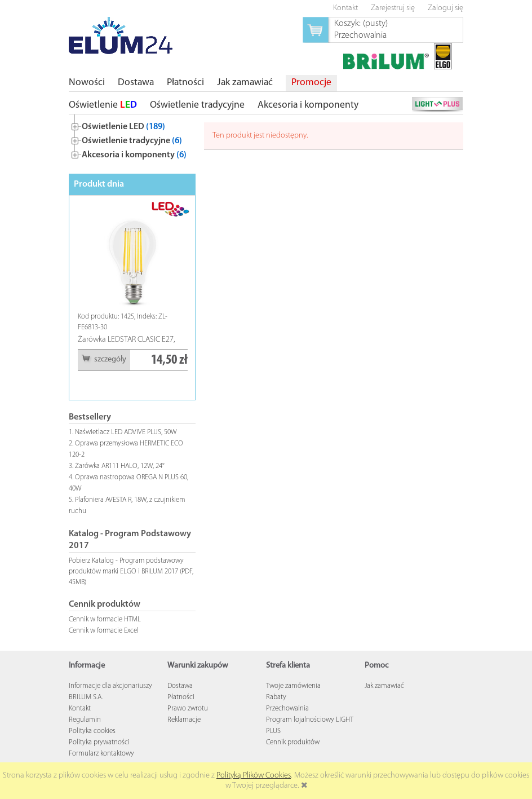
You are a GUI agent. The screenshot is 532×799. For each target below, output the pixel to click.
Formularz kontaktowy (101, 754)
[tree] (132, 138)
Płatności (181, 697)
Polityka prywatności (99, 742)
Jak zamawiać (384, 686)
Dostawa (180, 686)
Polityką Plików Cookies (254, 776)
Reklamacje (184, 720)
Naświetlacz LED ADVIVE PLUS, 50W (126, 432)
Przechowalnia (287, 708)
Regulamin (85, 720)
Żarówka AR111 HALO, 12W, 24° (120, 466)
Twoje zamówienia (293, 686)
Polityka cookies (92, 731)
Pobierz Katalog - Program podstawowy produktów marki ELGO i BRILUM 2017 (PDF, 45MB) (131, 571)
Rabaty (276, 697)
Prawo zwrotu (188, 708)
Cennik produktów (293, 742)
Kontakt (80, 708)
